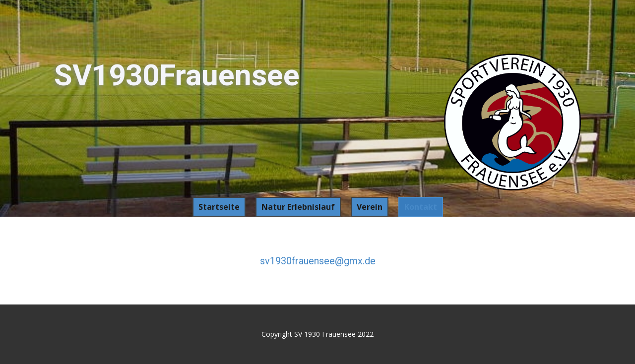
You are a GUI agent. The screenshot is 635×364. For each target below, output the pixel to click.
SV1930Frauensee (177, 75)
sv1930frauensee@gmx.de (318, 261)
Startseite (219, 207)
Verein (370, 207)
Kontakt (421, 207)
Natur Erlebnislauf (298, 207)
